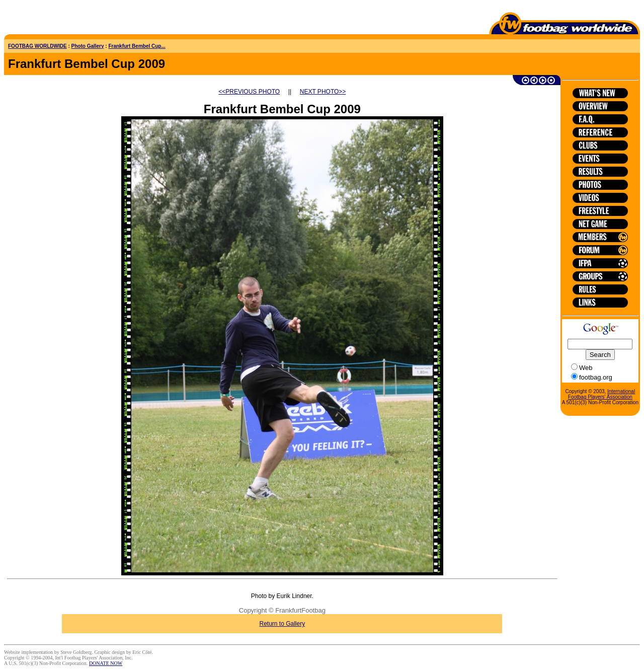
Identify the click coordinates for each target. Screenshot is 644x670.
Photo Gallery (88, 46)
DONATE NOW (106, 663)
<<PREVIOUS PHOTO (249, 92)
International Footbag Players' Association (601, 394)
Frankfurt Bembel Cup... (137, 46)
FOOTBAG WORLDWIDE (37, 46)
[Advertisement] (63, 19)
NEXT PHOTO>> (323, 92)
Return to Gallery (283, 624)
